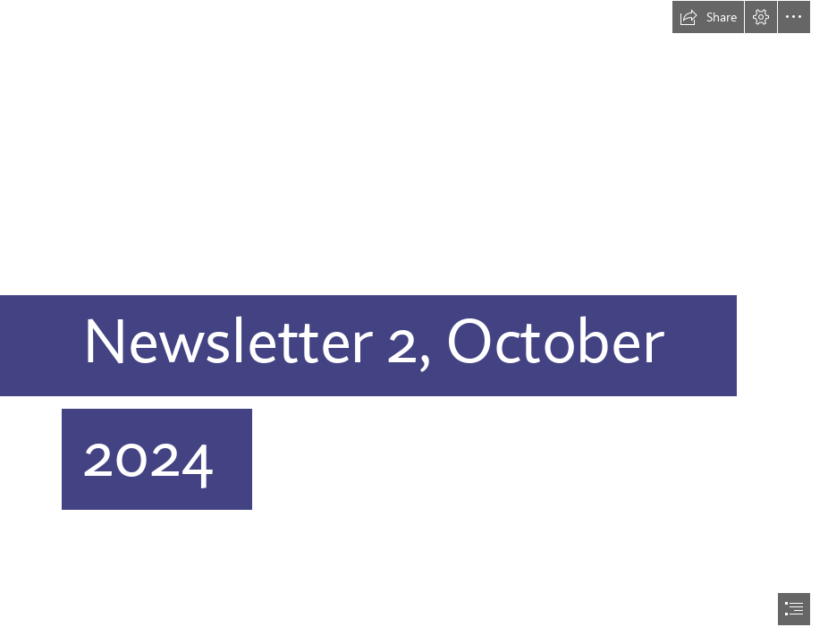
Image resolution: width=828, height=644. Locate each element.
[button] (708, 17)
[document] (414, 322)
